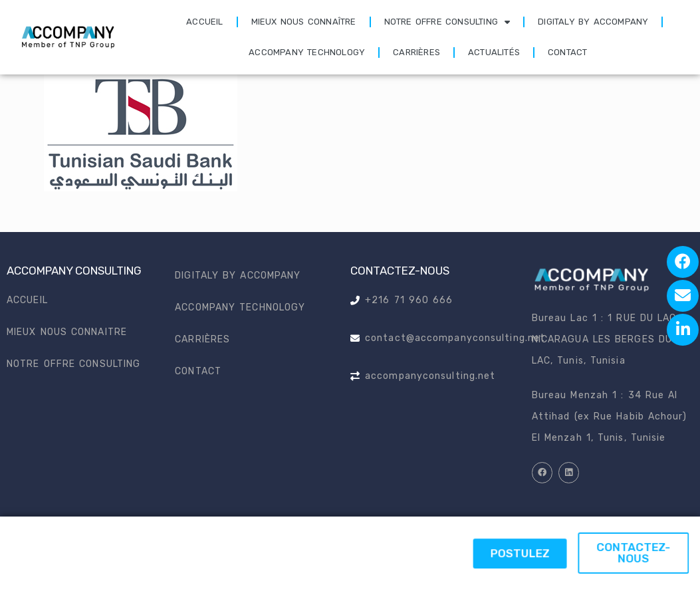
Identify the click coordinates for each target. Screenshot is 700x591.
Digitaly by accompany (593, 22)
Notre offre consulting (447, 22)
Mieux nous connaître (304, 22)
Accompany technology (307, 52)
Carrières (416, 52)
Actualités (494, 52)
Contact (567, 52)
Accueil (204, 22)
